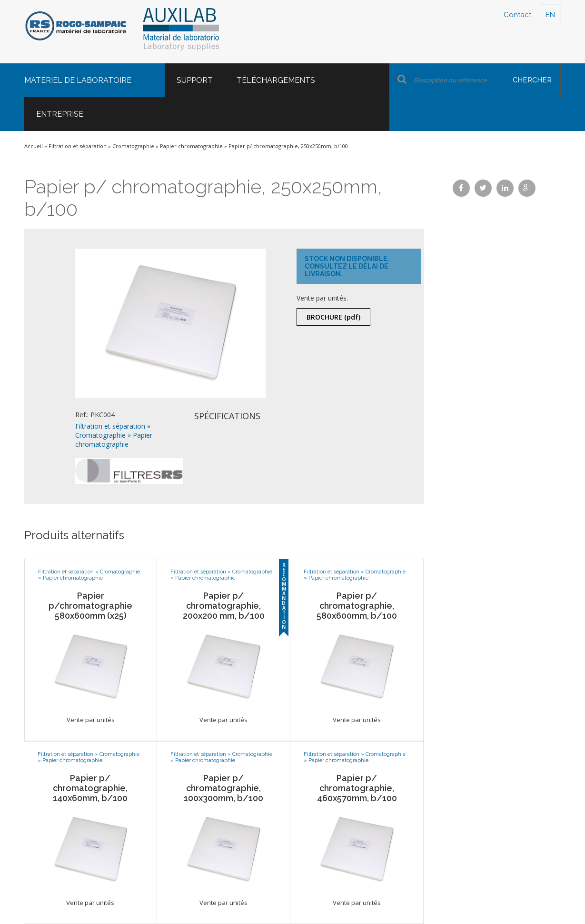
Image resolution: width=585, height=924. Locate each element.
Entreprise (60, 114)
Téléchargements (276, 80)
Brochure (333, 317)
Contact (517, 15)
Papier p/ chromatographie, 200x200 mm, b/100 (224, 606)
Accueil (34, 146)
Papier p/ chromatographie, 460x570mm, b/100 (357, 788)
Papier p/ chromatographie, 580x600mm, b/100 (357, 606)
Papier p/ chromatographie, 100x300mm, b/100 (223, 788)
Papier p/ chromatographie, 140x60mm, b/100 (90, 788)
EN (550, 15)
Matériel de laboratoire (78, 80)
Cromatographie (133, 146)
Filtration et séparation (78, 146)
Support (195, 80)
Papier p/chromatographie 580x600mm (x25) (90, 606)
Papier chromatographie (191, 146)
